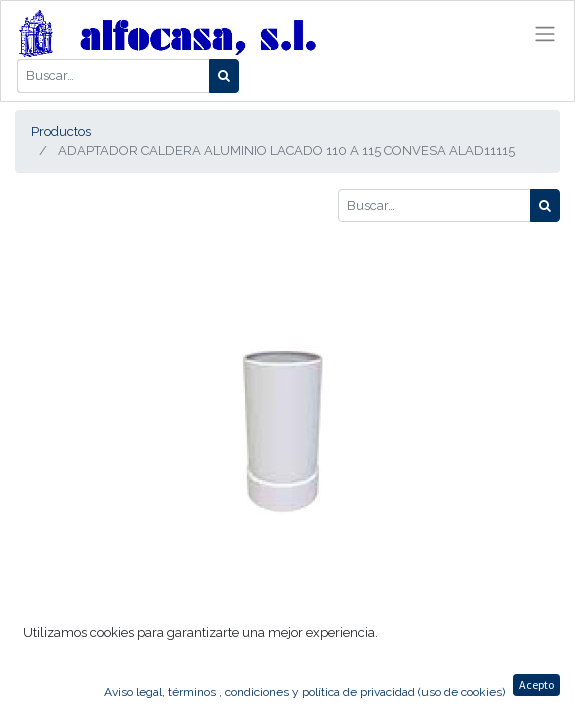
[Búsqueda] (224, 76)
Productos (61, 131)
